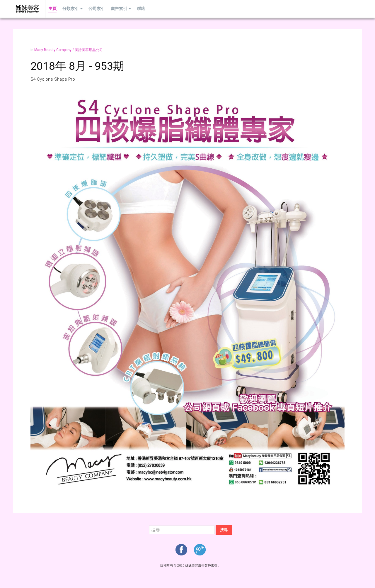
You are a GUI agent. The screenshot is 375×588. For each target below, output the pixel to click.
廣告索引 (121, 9)
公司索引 (97, 9)
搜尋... (149, 525)
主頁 (52, 9)
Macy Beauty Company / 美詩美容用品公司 (69, 50)
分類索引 (73, 9)
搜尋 (224, 530)
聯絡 (141, 9)
